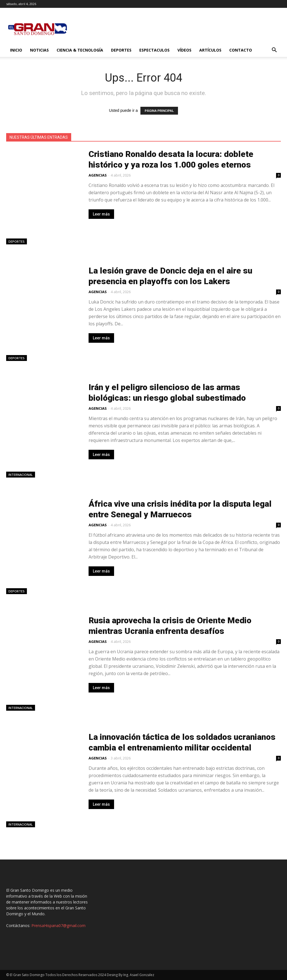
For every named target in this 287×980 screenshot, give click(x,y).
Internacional (21, 475)
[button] (274, 51)
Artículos (210, 50)
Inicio (16, 50)
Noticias (39, 50)
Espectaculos (154, 50)
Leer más (101, 214)
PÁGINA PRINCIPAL (159, 111)
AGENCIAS (98, 175)
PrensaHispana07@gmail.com (58, 925)
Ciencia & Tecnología (80, 50)
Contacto (241, 50)
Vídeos (184, 50)
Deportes (121, 50)
